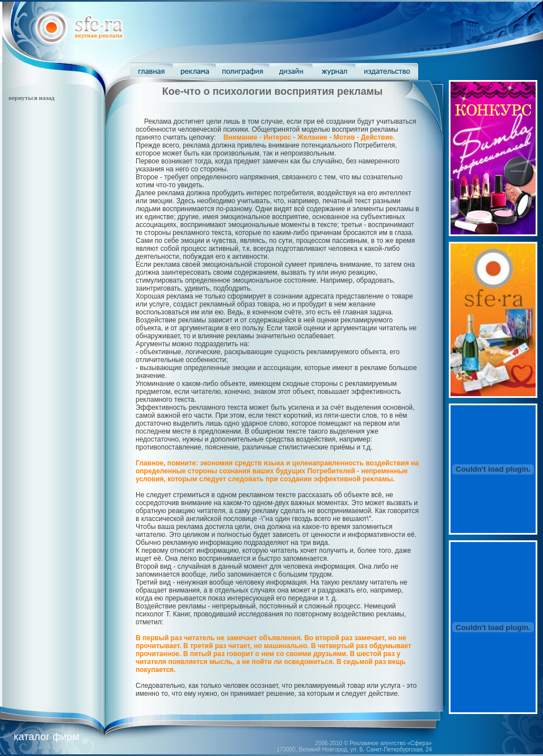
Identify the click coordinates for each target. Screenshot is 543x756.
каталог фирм (46, 737)
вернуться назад (31, 98)
